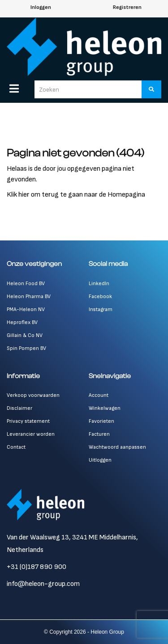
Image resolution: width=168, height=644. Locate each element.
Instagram (101, 309)
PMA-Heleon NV (26, 309)
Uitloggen (100, 460)
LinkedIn (99, 284)
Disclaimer (19, 408)
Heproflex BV (22, 322)
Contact (16, 447)
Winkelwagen (105, 408)
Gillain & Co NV (25, 335)
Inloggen (41, 7)
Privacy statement (28, 421)
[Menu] (14, 88)
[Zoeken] (151, 89)
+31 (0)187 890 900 (37, 567)
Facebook (100, 297)
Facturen (99, 434)
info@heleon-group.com (43, 584)
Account (99, 395)
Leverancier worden (31, 434)
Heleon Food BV (26, 284)
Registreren (127, 7)
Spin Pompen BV (26, 348)
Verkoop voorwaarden (33, 395)
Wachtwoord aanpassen (117, 447)
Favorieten (101, 421)
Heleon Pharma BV (29, 297)
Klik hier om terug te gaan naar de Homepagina (76, 195)
